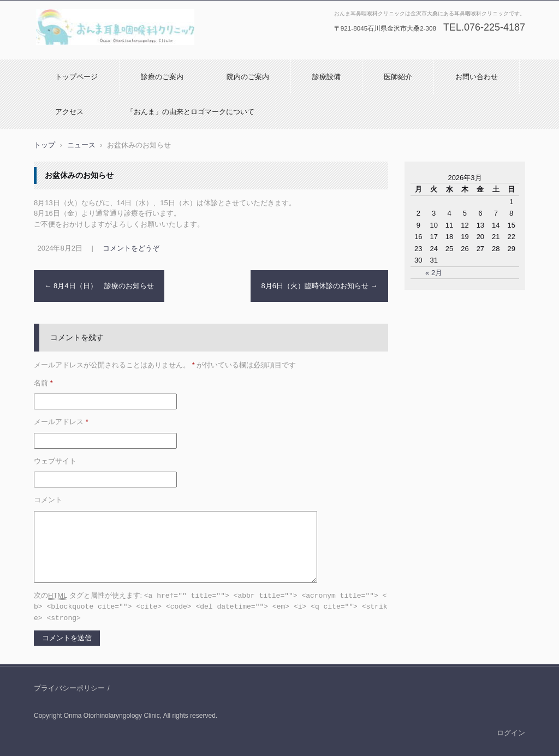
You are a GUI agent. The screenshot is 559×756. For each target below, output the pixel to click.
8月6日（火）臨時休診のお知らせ (319, 286)
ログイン (511, 731)
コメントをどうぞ (131, 248)
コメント (48, 500)
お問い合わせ (477, 77)
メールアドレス (61, 422)
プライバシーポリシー (69, 686)
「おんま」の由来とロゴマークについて (191, 112)
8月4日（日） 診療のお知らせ (99, 286)
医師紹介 (398, 77)
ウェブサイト (55, 461)
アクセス (69, 112)
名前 (43, 383)
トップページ (76, 77)
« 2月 (434, 273)
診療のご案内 (162, 77)
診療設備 (326, 77)
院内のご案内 (248, 77)
